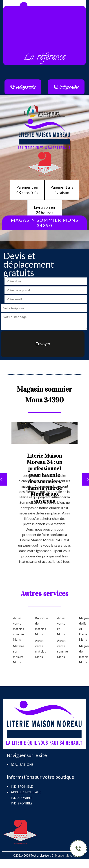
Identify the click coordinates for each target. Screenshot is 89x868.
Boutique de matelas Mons (39, 626)
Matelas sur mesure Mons (17, 654)
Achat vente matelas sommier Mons (17, 629)
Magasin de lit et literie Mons (83, 629)
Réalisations (22, 765)
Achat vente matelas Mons (39, 649)
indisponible (22, 798)
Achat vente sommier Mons (61, 649)
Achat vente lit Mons (61, 626)
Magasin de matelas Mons (83, 654)
